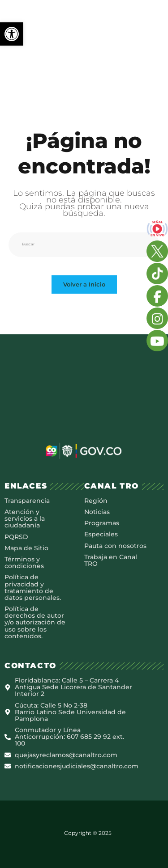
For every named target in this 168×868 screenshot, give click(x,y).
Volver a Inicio (84, 284)
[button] (12, 34)
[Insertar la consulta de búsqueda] (84, 244)
